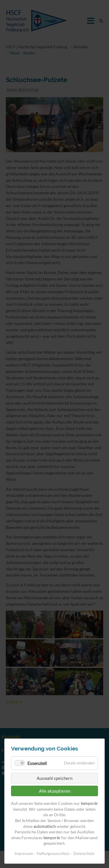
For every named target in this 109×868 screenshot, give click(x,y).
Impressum (24, 853)
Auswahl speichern (54, 778)
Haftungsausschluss (53, 853)
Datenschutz (84, 853)
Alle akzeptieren (55, 791)
